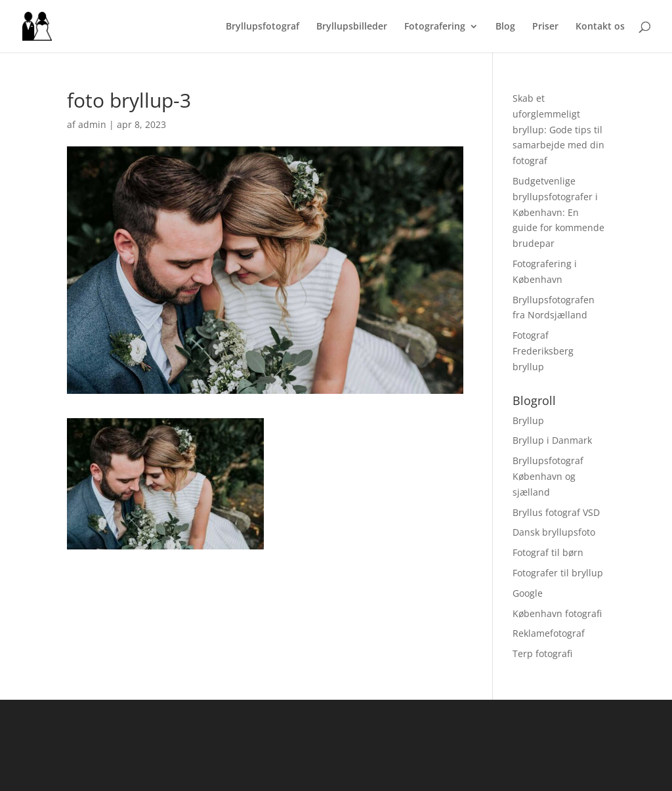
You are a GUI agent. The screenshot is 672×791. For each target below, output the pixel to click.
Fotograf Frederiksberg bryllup (543, 351)
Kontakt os (600, 27)
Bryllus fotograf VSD (556, 512)
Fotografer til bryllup (558, 573)
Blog (505, 27)
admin (92, 124)
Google (528, 593)
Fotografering (435, 27)
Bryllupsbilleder (352, 27)
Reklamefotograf (549, 633)
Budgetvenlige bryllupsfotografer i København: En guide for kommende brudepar (558, 212)
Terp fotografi (542, 653)
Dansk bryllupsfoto (554, 532)
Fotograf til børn (548, 552)
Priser (545, 27)
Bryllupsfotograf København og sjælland (548, 476)
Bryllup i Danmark (552, 440)
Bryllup (528, 420)
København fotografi (557, 613)
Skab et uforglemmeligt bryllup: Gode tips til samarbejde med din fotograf (558, 129)
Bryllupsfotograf (262, 27)
